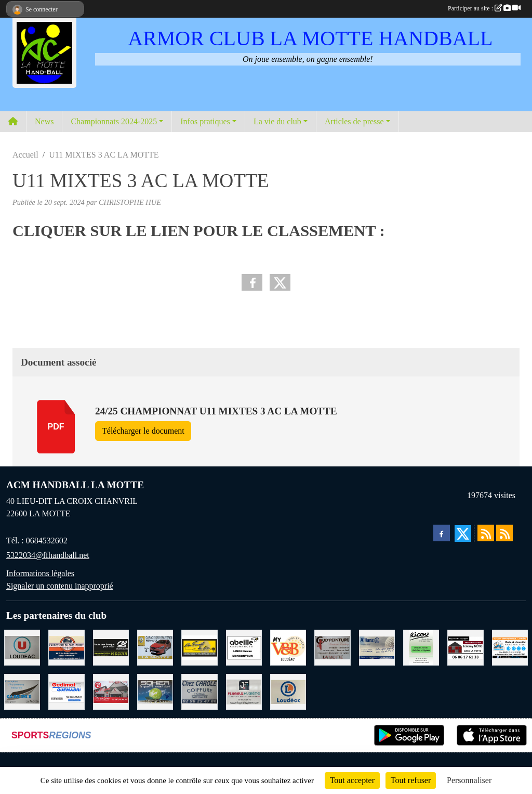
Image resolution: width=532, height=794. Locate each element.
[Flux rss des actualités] (486, 533)
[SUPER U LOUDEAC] (22, 647)
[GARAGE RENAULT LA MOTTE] (155, 647)
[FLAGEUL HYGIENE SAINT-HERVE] (244, 691)
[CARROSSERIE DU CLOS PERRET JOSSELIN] (66, 647)
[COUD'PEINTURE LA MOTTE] (332, 647)
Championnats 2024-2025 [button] (114, 121)
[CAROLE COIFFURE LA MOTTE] (199, 691)
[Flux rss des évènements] (504, 533)
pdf (56, 427)
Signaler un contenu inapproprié (60, 586)
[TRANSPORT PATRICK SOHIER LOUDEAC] (155, 691)
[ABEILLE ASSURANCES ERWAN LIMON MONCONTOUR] (244, 647)
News (44, 121)
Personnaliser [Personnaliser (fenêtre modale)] (469, 780)
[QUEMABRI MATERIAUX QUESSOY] (66, 691)
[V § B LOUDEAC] (288, 647)
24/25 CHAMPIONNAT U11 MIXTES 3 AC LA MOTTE (216, 411)
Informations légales (40, 573)
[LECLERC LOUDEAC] (288, 691)
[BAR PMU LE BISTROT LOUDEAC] (111, 691)
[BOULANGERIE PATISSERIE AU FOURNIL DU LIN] (199, 647)
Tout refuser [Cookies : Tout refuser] (411, 780)
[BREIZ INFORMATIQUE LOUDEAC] (510, 647)
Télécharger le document (143, 431)
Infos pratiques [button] (205, 121)
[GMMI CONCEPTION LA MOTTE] (22, 691)
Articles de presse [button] (354, 121)
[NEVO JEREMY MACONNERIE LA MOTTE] (465, 647)
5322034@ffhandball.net (48, 555)
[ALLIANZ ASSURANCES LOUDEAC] (377, 647)
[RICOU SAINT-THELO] (421, 647)
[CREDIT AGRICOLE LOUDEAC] (111, 647)
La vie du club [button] (277, 121)
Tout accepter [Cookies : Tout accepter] (352, 780)
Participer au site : (484, 8)
